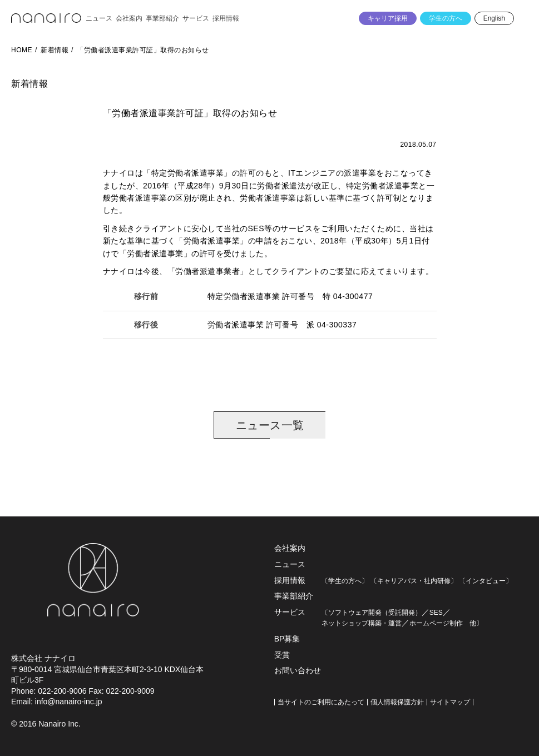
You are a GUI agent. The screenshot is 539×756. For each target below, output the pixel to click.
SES (436, 613)
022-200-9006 (62, 691)
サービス (290, 612)
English (494, 18)
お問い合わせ (298, 670)
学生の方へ (446, 18)
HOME (22, 50)
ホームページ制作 (436, 623)
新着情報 (55, 50)
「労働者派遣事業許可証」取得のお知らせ (143, 50)
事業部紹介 (294, 596)
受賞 (282, 655)
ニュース (290, 564)
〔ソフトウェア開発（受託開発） (372, 613)
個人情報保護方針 (397, 702)
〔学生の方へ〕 (345, 581)
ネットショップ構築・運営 (362, 623)
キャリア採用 (388, 18)
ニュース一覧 (270, 425)
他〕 (473, 623)
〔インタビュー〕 (486, 581)
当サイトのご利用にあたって (321, 702)
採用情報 (290, 580)
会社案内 (290, 548)
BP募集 (287, 639)
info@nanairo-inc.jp (69, 702)
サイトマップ (450, 702)
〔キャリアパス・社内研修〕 (414, 581)
